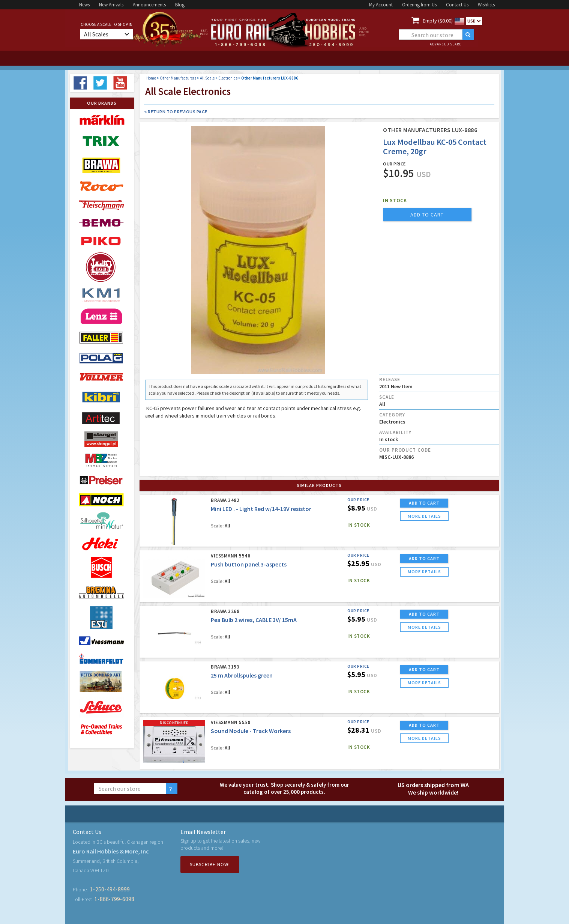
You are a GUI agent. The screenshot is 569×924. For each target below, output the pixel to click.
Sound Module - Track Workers (251, 731)
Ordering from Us (419, 5)
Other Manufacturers (178, 78)
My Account (381, 5)
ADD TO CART (424, 503)
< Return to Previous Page (176, 112)
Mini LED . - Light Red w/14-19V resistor (261, 509)
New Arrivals (111, 5)
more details (424, 516)
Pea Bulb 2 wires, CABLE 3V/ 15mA (254, 620)
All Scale (207, 78)
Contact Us (457, 5)
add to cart (427, 215)
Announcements (149, 5)
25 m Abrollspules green (242, 675)
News (84, 5)
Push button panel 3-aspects (249, 564)
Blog (180, 5)
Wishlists (486, 5)
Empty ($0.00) (438, 21)
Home (151, 78)
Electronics (228, 78)
